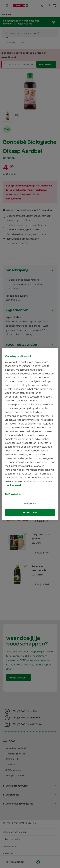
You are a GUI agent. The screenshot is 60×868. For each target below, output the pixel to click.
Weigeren (30, 503)
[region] (30, 434)
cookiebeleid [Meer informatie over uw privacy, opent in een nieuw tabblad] (13, 485)
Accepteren (30, 512)
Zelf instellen (13, 494)
